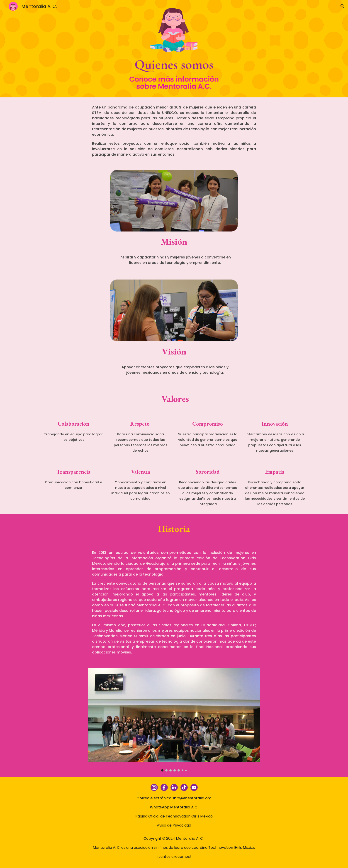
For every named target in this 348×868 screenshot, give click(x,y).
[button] (343, 6)
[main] (174, 131)
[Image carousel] (174, 720)
